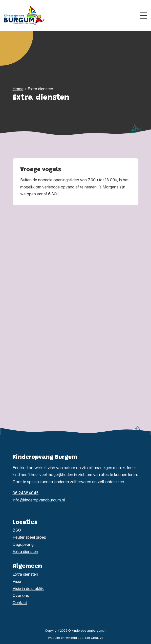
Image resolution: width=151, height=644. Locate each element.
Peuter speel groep (29, 537)
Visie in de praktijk (28, 589)
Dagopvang (23, 544)
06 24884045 (26, 493)
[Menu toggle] (144, 16)
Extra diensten (25, 552)
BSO (17, 530)
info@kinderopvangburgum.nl (39, 500)
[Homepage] (72, 15)
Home (18, 89)
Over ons (21, 595)
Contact (20, 603)
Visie (17, 581)
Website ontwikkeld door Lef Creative (76, 638)
